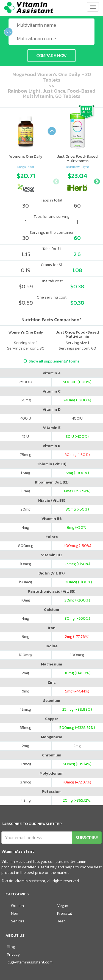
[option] (26, 181)
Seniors (18, 921)
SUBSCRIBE (87, 837)
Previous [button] (56, 181)
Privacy (13, 955)
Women (17, 906)
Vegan (63, 906)
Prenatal (65, 913)
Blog (11, 947)
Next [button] (97, 181)
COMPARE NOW (51, 55)
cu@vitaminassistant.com (30, 962)
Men (15, 913)
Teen (61, 921)
